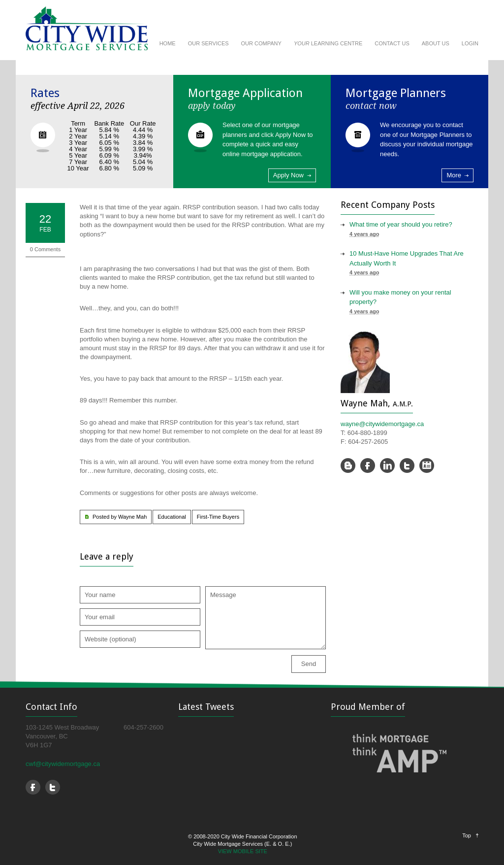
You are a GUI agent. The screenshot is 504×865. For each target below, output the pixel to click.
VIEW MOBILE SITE (243, 851)
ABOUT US (436, 43)
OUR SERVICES (208, 43)
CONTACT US (392, 43)
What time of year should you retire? (401, 224)
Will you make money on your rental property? (400, 297)
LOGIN (470, 43)
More (454, 175)
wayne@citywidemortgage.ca (382, 424)
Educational (172, 517)
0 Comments (45, 249)
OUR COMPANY (261, 43)
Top (467, 835)
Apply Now (288, 175)
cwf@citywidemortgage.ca (63, 764)
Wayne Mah (132, 517)
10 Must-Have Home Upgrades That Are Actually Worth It (407, 258)
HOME (168, 43)
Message (266, 618)
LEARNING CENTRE (328, 43)
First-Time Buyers (218, 517)
